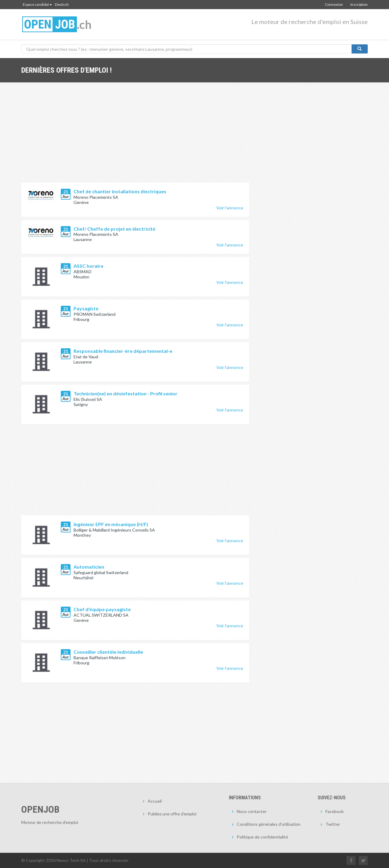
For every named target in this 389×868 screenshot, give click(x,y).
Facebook (335, 811)
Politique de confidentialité (262, 837)
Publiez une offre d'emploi (172, 814)
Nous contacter (252, 811)
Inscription (359, 4)
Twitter (333, 824)
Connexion (334, 4)
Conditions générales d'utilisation (269, 824)
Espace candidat (37, 4)
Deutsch (62, 4)
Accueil (155, 801)
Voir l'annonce (230, 208)
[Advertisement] (135, 137)
